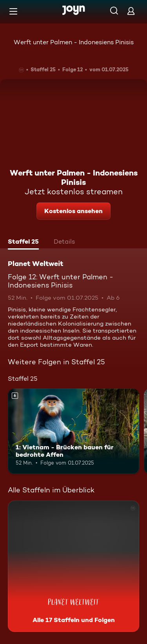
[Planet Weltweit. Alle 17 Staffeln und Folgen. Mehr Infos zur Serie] (73, 566)
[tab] (23, 242)
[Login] (131, 11)
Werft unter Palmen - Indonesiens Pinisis (74, 42)
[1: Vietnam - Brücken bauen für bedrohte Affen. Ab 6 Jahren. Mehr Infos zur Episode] (73, 431)
